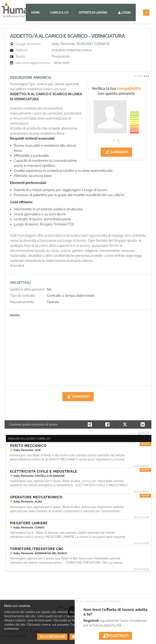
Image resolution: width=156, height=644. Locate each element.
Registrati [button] (116, 636)
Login (124, 13)
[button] (142, 424)
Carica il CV (59, 13)
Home (35, 13)
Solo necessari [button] (52, 637)
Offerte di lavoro (93, 13)
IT (146, 13)
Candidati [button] (116, 152)
